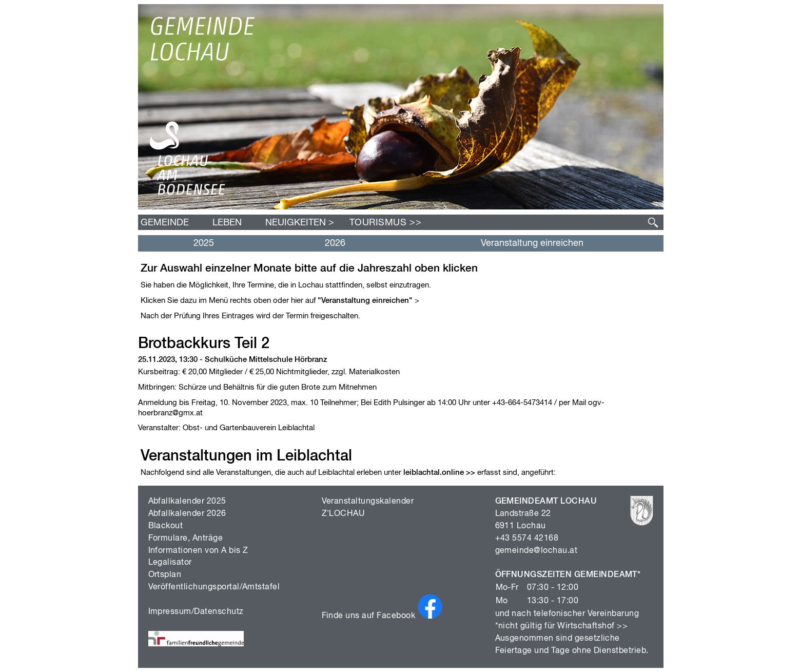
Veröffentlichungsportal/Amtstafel (214, 587)
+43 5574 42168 (527, 539)
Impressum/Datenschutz (196, 612)
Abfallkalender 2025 (187, 502)
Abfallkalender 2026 (187, 514)
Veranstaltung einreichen (532, 243)
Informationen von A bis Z (198, 551)
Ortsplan (165, 575)
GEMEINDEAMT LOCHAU (546, 502)
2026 (335, 243)
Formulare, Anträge (186, 539)
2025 (204, 243)
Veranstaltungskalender (368, 502)
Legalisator (170, 563)
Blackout (166, 526)
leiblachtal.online (434, 473)
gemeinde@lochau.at (536, 551)
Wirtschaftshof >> (592, 626)
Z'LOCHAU (344, 514)
